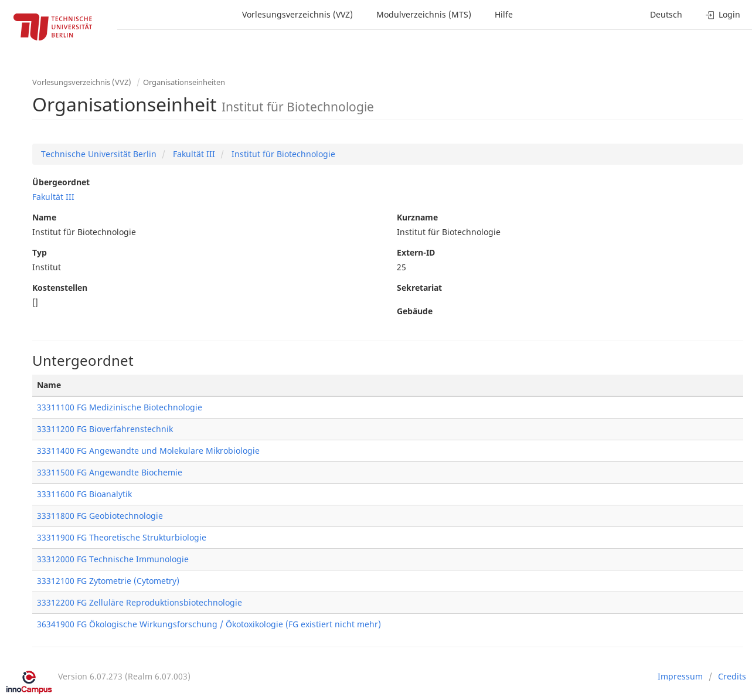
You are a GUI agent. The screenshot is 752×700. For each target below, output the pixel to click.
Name (44, 217)
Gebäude (415, 311)
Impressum (680, 676)
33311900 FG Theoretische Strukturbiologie (122, 537)
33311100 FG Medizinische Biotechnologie (120, 407)
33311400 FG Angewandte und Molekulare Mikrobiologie (148, 451)
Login (723, 14)
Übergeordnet (61, 182)
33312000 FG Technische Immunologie (113, 559)
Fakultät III (193, 154)
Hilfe (504, 14)
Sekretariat (419, 288)
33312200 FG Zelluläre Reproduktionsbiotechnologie (139, 602)
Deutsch (666, 14)
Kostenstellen (60, 288)
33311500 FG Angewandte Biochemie (110, 472)
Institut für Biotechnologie (282, 154)
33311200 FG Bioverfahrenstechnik (105, 429)
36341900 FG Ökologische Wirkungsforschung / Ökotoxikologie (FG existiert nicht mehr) (209, 624)
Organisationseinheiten (184, 82)
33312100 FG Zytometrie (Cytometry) (108, 581)
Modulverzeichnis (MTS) (424, 14)
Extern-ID (416, 252)
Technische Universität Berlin (99, 154)
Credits (732, 676)
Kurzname (417, 217)
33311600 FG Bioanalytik (84, 494)
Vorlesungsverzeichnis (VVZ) (297, 14)
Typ (40, 252)
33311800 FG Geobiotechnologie (100, 516)
